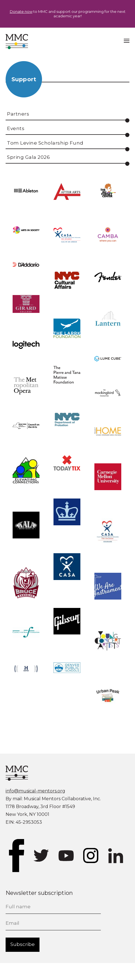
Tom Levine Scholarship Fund (45, 143)
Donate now (21, 11)
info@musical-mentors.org (35, 791)
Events (16, 128)
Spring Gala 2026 (28, 157)
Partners (18, 114)
